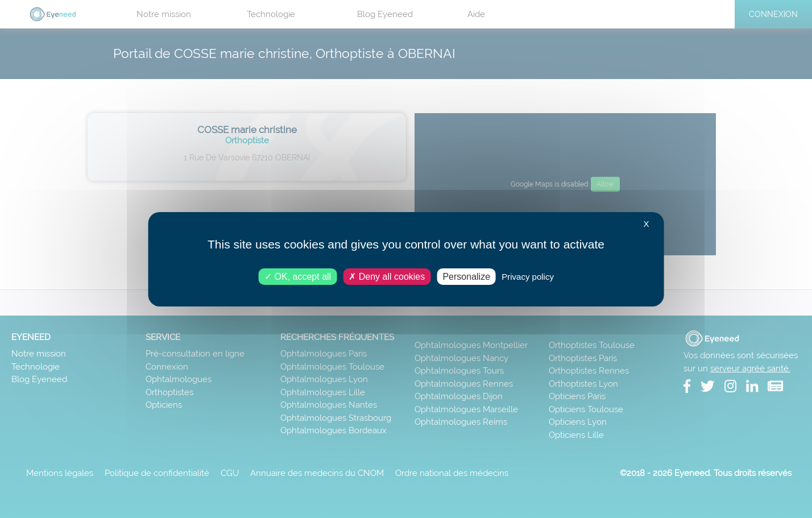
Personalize (466, 276)
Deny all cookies (387, 276)
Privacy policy (528, 276)
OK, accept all (298, 276)
